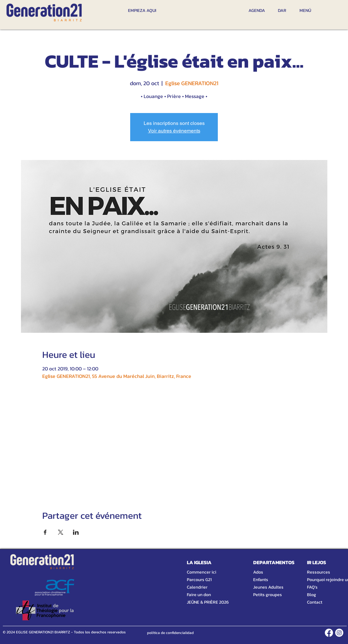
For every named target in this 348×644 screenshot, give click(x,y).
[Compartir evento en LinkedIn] (76, 532)
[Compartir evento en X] (61, 532)
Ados (258, 572)
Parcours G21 (199, 580)
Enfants (261, 580)
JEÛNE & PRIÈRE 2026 (205, 602)
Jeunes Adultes (268, 587)
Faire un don (199, 595)
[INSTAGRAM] (339, 633)
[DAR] (282, 10)
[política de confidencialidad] (170, 633)
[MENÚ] (305, 10)
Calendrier (197, 587)
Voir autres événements (174, 131)
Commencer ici (202, 572)
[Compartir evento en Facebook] (45, 532)
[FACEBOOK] (329, 633)
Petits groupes (268, 595)
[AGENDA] (257, 10)
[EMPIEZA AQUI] (142, 10)
